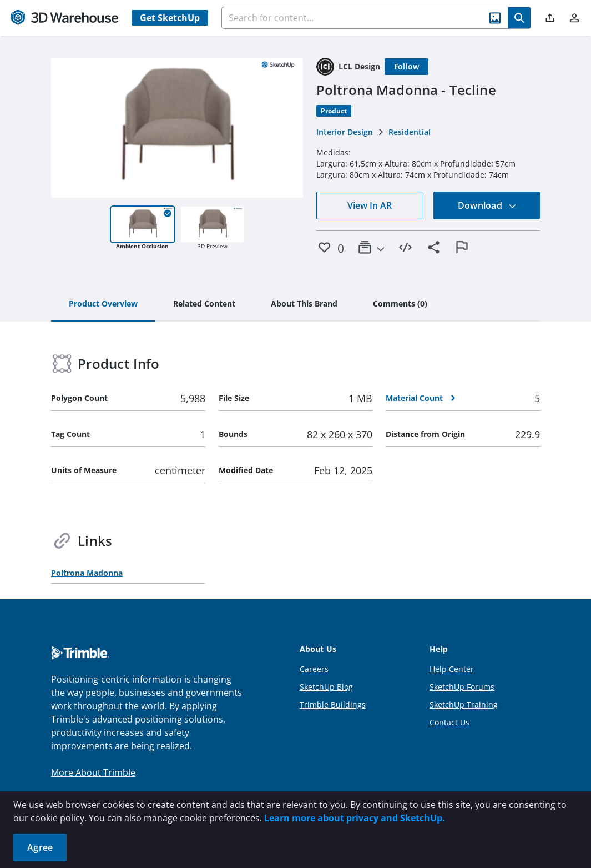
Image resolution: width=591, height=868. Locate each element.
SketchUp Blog (326, 687)
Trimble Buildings (333, 704)
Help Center (452, 669)
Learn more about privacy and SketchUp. (355, 818)
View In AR (370, 205)
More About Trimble (93, 772)
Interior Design (345, 132)
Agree (40, 847)
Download (487, 205)
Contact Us (449, 722)
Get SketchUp (170, 18)
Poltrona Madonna (87, 573)
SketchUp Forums (462, 687)
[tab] (103, 304)
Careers (314, 669)
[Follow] (407, 67)
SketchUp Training (464, 704)
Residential (410, 132)
